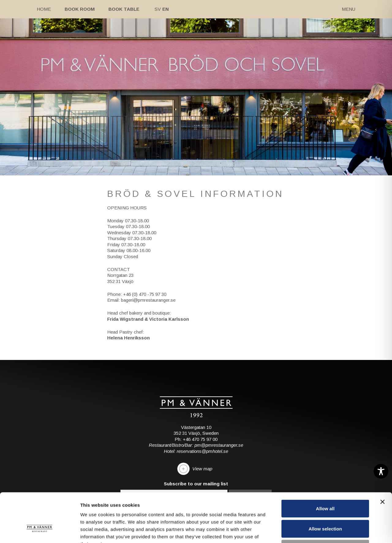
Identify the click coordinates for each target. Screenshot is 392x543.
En (166, 9)
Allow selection (325, 483)
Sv (158, 9)
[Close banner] (383, 456)
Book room (80, 9)
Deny (325, 503)
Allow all (325, 463)
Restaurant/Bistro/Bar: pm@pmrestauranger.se (196, 445)
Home (44, 9)
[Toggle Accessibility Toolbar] (381, 471)
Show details (321, 531)
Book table (124, 9)
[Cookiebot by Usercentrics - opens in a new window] (40, 531)
